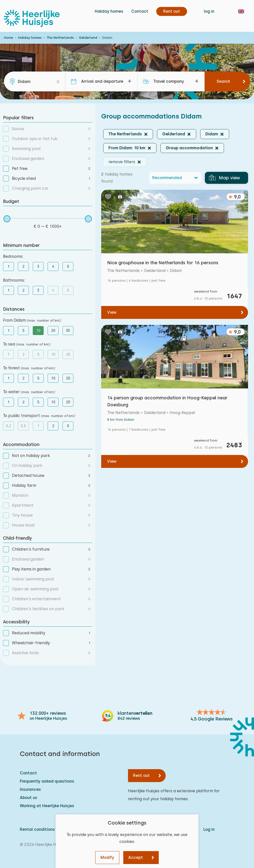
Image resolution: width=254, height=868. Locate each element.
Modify (107, 857)
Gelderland (88, 38)
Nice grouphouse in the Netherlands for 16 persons (163, 263)
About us (29, 798)
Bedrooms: (13, 256)
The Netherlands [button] (125, 134)
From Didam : (32, 320)
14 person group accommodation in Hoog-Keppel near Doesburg (167, 401)
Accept (136, 857)
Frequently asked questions (47, 781)
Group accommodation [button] (189, 148)
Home (9, 38)
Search (223, 81)
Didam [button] (212, 134)
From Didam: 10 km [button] (127, 148)
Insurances (30, 789)
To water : (29, 392)
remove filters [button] (122, 162)
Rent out (141, 775)
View (112, 312)
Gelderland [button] (174, 134)
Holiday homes (109, 11)
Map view (224, 178)
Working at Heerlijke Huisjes (47, 806)
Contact (140, 11)
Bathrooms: (14, 280)
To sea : (27, 344)
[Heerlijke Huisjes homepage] (32, 18)
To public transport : (39, 416)
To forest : (29, 368)
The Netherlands (60, 38)
